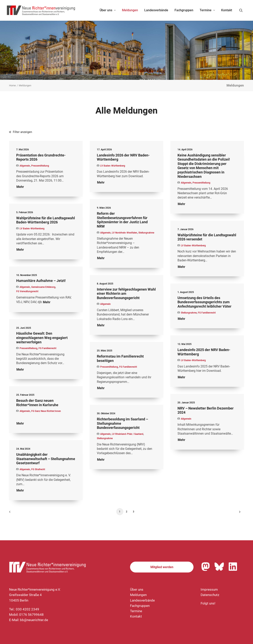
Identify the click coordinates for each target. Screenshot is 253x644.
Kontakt (227, 10)
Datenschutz (210, 595)
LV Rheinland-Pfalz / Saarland (128, 434)
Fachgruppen (184, 10)
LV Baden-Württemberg (113, 166)
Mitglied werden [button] (162, 567)
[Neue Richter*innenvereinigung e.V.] (41, 10)
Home (12, 85)
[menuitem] (108, 10)
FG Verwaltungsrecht (27, 291)
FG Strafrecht (38, 469)
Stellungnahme (146, 233)
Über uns (108, 10)
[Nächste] (239, 513)
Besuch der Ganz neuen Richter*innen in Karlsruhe (37, 403)
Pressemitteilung (40, 166)
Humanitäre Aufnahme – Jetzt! (41, 281)
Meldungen (130, 10)
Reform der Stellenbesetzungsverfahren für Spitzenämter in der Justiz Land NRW (122, 220)
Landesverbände (156, 10)
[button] (243, 10)
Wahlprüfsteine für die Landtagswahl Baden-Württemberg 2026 (46, 220)
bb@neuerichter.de (34, 620)
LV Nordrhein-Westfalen (125, 233)
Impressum (209, 589)
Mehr (20, 187)
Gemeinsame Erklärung (43, 287)
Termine (207, 10)
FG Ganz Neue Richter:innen (46, 411)
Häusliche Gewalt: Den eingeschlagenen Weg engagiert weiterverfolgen (42, 338)
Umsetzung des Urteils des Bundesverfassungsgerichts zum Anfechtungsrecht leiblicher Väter (204, 302)
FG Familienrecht (207, 313)
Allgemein (25, 166)
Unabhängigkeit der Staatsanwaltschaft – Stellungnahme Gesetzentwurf (46, 459)
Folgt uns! (208, 603)
